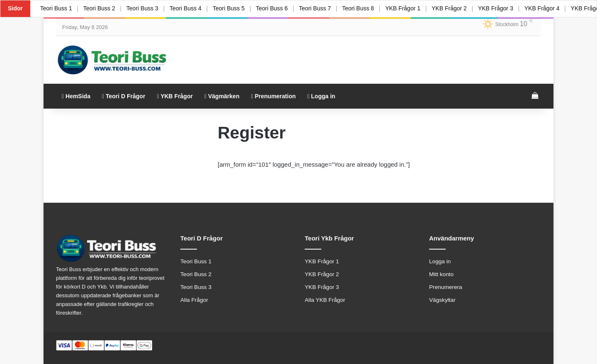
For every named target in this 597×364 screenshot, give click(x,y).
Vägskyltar (442, 300)
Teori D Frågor (124, 96)
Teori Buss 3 (143, 8)
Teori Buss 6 (273, 8)
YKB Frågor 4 (545, 8)
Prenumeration (273, 96)
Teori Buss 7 (317, 8)
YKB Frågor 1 (405, 8)
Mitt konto (441, 274)
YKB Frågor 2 (452, 8)
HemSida (76, 96)
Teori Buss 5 (230, 8)
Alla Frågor (194, 300)
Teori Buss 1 (56, 8)
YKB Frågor (175, 96)
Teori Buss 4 (186, 8)
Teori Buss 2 (99, 8)
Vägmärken (222, 96)
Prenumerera (446, 287)
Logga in (321, 96)
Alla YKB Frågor (325, 300)
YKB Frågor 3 (498, 8)
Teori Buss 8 (360, 8)
